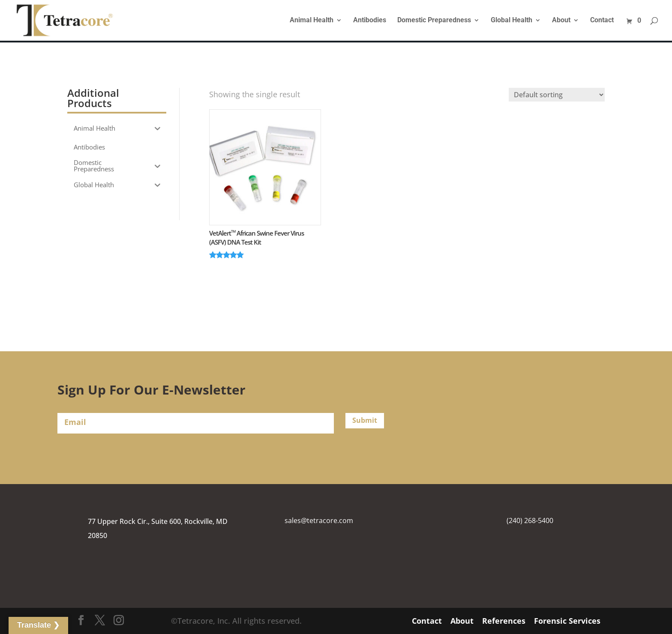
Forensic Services (567, 621)
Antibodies (370, 21)
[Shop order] (557, 95)
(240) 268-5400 (530, 520)
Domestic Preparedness (434, 21)
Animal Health (312, 21)
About (561, 21)
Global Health (511, 21)
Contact (602, 21)
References (504, 621)
